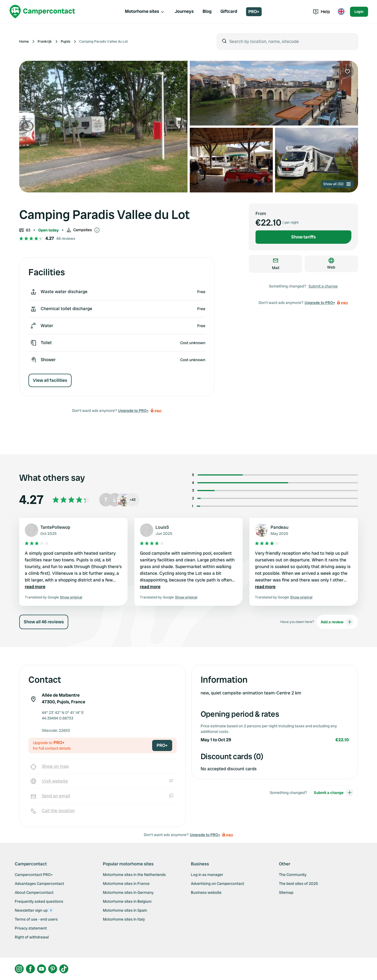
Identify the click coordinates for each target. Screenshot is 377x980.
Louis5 (162, 527)
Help (321, 12)
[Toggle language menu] (341, 12)
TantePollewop (55, 527)
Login (359, 12)
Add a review (337, 622)
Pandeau (279, 527)
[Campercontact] (42, 12)
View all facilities (50, 380)
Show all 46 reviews (44, 622)
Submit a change (323, 286)
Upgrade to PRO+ (133, 411)
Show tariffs (303, 237)
